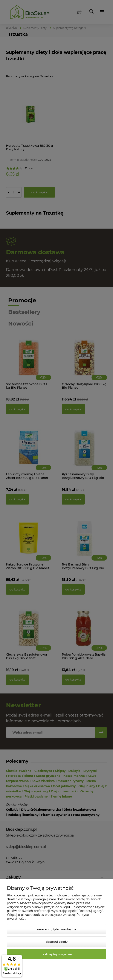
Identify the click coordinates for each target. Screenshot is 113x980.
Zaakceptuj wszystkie (56, 954)
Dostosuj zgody (57, 942)
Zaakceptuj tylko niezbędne (56, 929)
